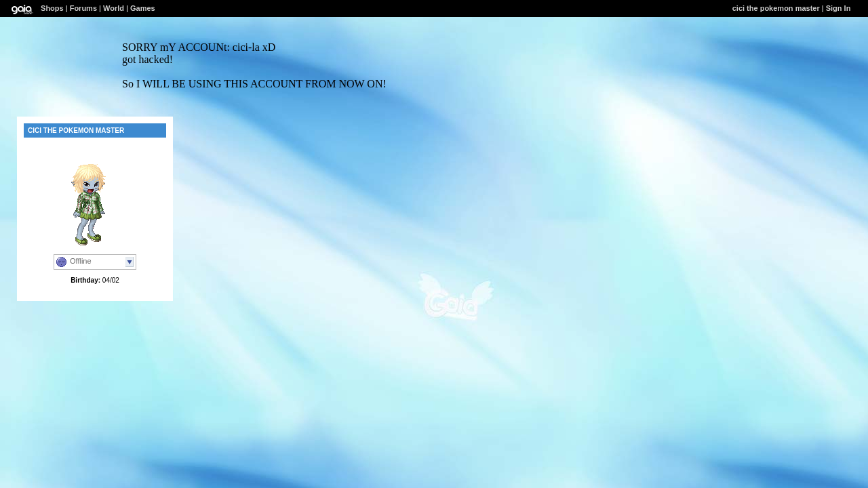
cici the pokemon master (776, 8)
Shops (52, 8)
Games (143, 8)
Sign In (839, 8)
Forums (83, 8)
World (114, 8)
